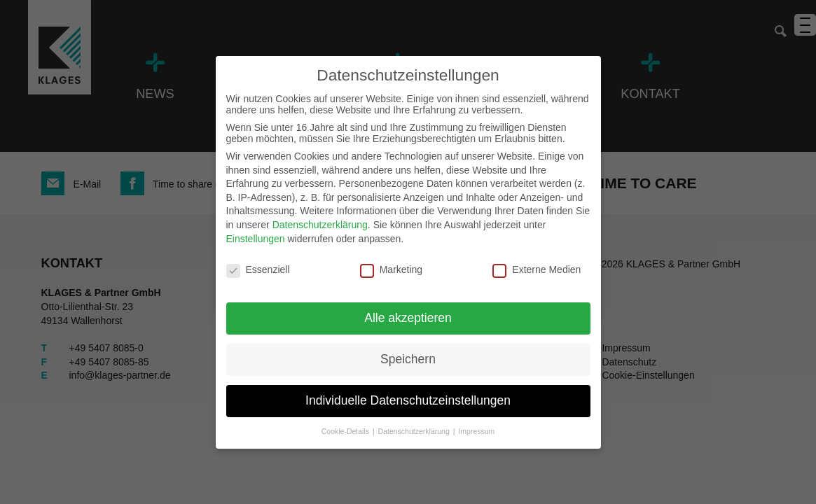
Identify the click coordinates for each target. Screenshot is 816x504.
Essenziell (258, 269)
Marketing (391, 269)
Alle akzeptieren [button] (408, 318)
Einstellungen (256, 239)
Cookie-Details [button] (346, 431)
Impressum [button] (476, 431)
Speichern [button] (408, 359)
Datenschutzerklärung (320, 225)
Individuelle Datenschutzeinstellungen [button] (408, 400)
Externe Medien (537, 269)
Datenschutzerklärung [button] (415, 431)
